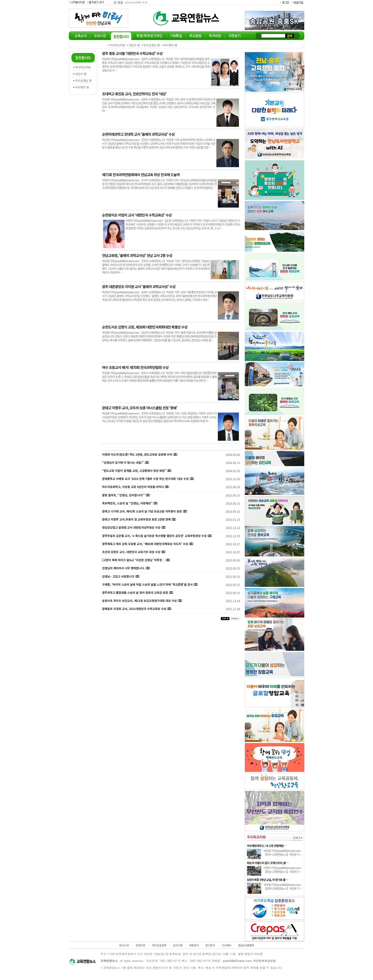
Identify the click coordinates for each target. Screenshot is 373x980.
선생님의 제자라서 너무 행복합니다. (123, 568)
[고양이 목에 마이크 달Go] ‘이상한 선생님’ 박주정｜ (133, 560)
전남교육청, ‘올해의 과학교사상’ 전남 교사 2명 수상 (137, 255)
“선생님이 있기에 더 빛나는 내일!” (123, 462)
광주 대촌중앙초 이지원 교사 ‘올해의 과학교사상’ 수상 (139, 287)
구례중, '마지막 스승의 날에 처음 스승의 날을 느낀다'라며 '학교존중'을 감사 (147, 584)
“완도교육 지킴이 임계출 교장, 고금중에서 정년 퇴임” (134, 471)
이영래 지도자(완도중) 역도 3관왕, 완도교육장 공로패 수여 (137, 454)
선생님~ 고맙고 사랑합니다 (118, 576)
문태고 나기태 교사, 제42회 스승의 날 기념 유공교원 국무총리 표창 (142, 511)
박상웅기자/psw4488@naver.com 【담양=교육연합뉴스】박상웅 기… (283, 886)
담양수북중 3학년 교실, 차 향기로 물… (267, 880)
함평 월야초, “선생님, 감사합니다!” (123, 495)
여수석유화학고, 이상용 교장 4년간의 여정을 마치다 (133, 487)
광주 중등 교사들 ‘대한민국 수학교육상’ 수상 (132, 53)
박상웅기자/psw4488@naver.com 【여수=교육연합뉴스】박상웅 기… (283, 852)
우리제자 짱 (170, 45)
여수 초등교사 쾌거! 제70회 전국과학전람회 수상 (135, 367)
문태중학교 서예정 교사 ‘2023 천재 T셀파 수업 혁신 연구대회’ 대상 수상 (145, 479)
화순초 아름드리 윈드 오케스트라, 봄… (268, 863)
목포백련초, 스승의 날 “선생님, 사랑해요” (128, 503)
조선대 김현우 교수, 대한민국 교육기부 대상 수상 (131, 552)
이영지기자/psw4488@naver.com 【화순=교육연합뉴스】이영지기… (282, 870)
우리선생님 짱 (152, 45)
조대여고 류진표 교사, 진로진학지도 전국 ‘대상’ (134, 94)
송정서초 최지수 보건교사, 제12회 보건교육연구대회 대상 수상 (139, 601)
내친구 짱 (134, 45)
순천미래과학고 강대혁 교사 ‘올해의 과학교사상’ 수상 (138, 134)
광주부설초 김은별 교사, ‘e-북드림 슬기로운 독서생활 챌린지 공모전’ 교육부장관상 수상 (154, 536)
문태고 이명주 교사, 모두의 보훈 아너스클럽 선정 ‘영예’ (140, 408)
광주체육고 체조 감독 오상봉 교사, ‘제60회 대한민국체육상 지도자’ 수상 (145, 544)
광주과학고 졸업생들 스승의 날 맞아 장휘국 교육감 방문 (135, 592)
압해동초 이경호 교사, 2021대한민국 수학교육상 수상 (134, 609)
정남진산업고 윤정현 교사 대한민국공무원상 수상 (131, 527)
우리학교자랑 (117, 45)
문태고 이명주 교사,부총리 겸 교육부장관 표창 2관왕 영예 (136, 519)
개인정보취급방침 (265, 961)
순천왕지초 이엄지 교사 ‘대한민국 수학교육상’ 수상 (137, 215)
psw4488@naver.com (237, 961)
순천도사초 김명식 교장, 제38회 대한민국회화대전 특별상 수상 (145, 327)
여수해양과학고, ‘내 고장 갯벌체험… (266, 846)
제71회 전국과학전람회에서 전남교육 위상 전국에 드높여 (141, 175)
